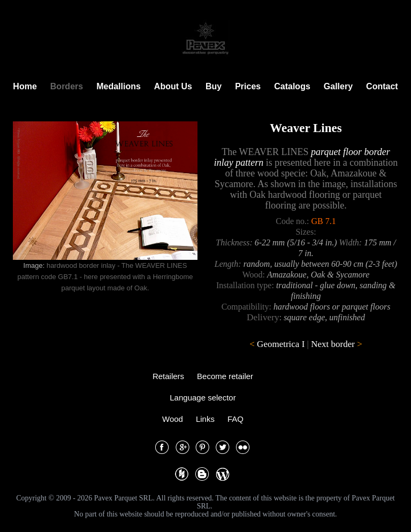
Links (205, 419)
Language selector (203, 398)
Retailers (168, 376)
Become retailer (225, 376)
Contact (382, 86)
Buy (214, 86)
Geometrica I (281, 344)
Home (25, 86)
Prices (248, 86)
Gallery (338, 86)
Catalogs (292, 86)
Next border (333, 344)
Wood (173, 419)
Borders (67, 86)
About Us (173, 86)
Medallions (119, 86)
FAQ (235, 419)
